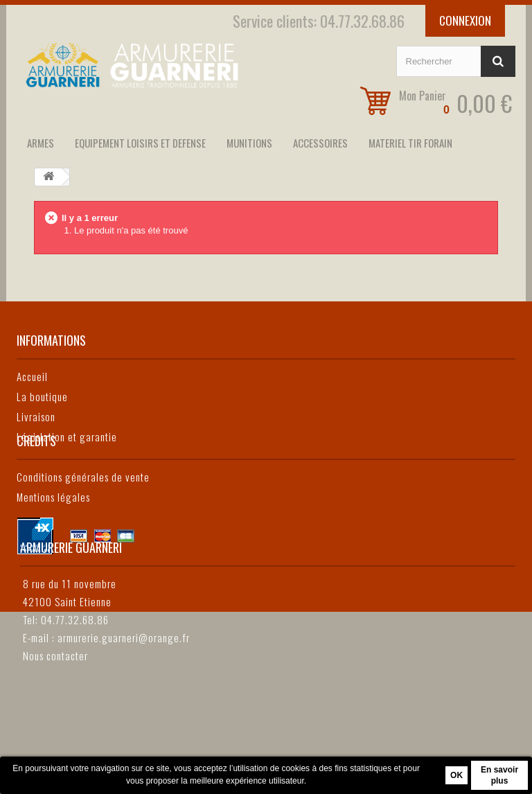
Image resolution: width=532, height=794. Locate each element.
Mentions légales (53, 552)
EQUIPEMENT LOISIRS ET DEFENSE (140, 143)
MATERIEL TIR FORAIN (410, 143)
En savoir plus (499, 775)
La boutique (42, 396)
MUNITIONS (249, 143)
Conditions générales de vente (83, 531)
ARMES (41, 143)
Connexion (465, 20)
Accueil (32, 376)
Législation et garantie (67, 436)
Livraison (36, 416)
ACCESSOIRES (320, 143)
